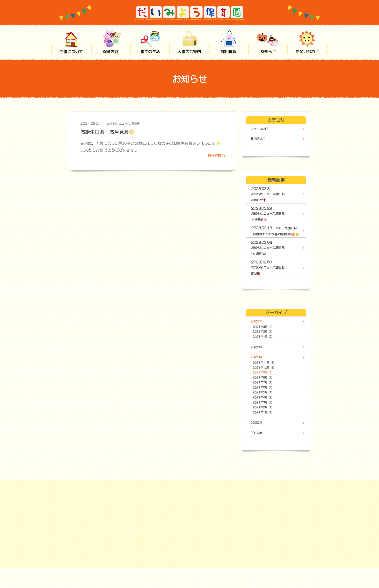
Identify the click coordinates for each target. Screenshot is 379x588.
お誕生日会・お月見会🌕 (113, 132)
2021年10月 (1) (269, 380)
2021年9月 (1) (268, 385)
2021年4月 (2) (268, 414)
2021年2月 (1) (268, 425)
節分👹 (257, 279)
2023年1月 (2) (268, 346)
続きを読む (215, 156)
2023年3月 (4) (268, 335)
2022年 (258, 357)
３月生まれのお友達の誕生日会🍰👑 (275, 238)
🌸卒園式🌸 (260, 221)
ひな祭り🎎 (260, 260)
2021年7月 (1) (268, 397)
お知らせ (113, 124)
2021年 (258, 367)
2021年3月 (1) (268, 419)
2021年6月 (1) (268, 403)
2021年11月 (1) (269, 374)
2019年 (258, 452)
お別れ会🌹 (260, 201)
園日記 (140, 124)
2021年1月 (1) (268, 431)
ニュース (127, 124)
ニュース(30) (262, 129)
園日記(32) (260, 140)
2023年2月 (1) (268, 340)
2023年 (258, 328)
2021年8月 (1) (268, 391)
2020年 (258, 442)
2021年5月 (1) (268, 408)
